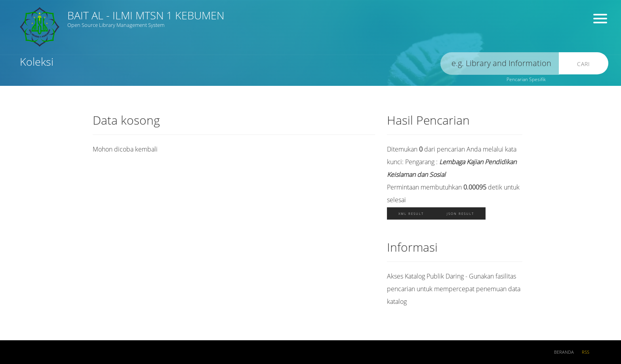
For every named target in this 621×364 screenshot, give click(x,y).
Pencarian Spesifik (526, 79)
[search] (500, 64)
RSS (586, 352)
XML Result (411, 213)
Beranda (564, 352)
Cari (584, 64)
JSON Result (460, 213)
